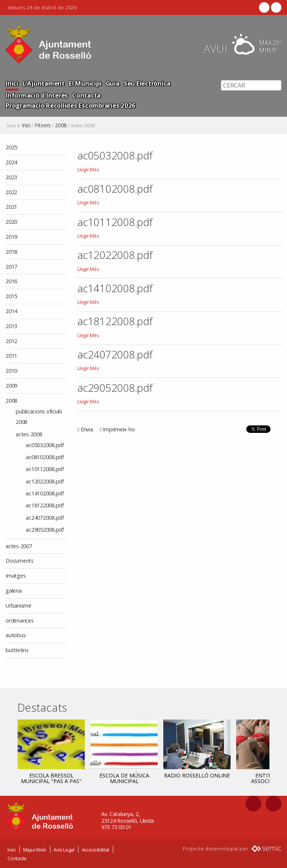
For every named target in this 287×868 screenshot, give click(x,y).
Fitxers (43, 125)
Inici (12, 83)
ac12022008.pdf (115, 255)
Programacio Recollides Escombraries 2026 (70, 105)
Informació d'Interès (37, 95)
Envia (87, 429)
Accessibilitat (96, 849)
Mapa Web (35, 849)
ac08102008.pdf (115, 189)
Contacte (17, 858)
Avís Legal (64, 849)
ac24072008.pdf (115, 354)
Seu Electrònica (147, 83)
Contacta (86, 95)
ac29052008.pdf (115, 388)
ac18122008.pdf (115, 321)
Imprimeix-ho (119, 429)
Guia (113, 83)
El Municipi (85, 83)
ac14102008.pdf (115, 288)
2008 (61, 125)
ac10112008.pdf (115, 222)
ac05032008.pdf (115, 155)
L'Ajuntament (44, 83)
